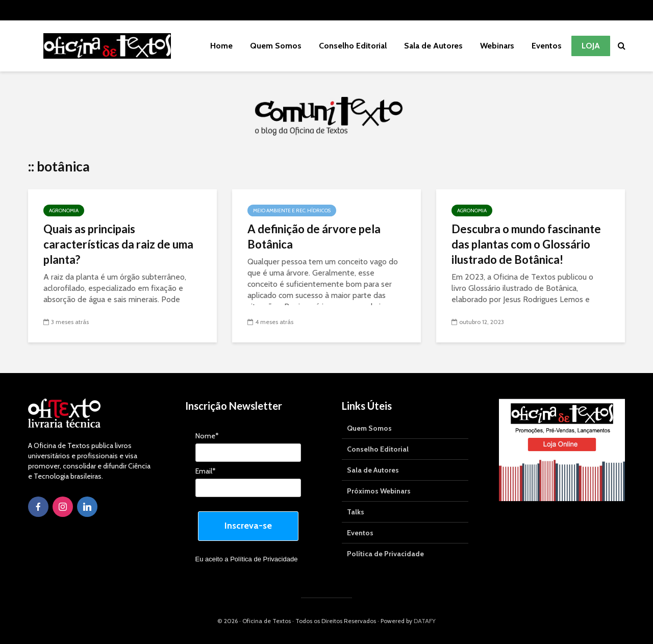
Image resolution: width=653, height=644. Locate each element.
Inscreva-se (248, 526)
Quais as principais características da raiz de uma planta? (118, 244)
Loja (591, 46)
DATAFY (425, 621)
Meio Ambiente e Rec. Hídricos (292, 210)
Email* (206, 471)
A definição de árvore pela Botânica (314, 237)
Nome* (207, 436)
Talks (356, 512)
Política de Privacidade (264, 559)
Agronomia (64, 210)
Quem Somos (276, 46)
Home (221, 46)
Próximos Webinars (379, 491)
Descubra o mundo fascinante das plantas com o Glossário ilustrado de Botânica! (526, 244)
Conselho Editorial (353, 46)
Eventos (547, 46)
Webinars (497, 46)
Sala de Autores (433, 46)
